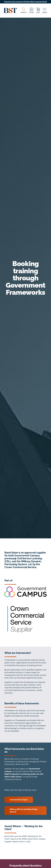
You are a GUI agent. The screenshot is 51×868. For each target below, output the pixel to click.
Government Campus (19, 800)
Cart (38, 10)
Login (31, 10)
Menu (45, 10)
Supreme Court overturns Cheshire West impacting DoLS (25, 2)
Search (24, 10)
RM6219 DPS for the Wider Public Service (24, 811)
